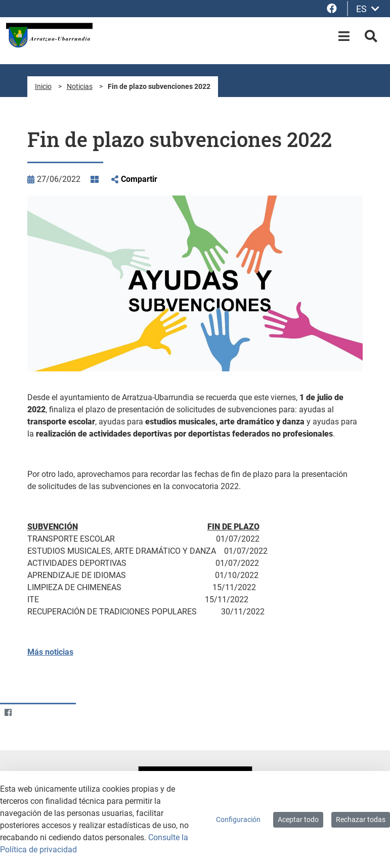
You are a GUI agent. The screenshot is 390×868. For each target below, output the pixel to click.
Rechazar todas (361, 819)
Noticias (80, 86)
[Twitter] (28, 712)
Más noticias (50, 652)
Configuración (238, 819)
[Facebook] (8, 712)
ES (368, 9)
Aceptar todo (298, 819)
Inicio (43, 86)
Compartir (139, 179)
